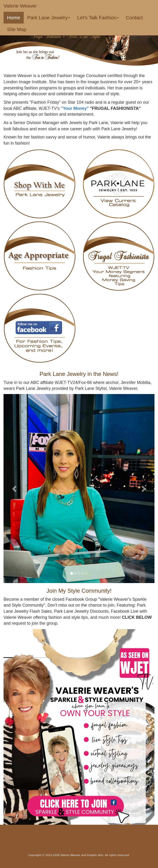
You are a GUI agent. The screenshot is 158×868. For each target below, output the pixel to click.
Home (15, 17)
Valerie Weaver (20, 6)
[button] (15, 489)
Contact (134, 18)
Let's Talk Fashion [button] (98, 18)
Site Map (17, 29)
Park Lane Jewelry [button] (49, 18)
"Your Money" (75, 108)
